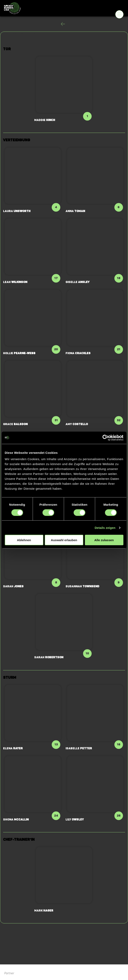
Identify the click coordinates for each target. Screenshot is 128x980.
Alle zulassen (104, 540)
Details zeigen (105, 528)
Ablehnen (24, 540)
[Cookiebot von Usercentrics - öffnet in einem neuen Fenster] (105, 438)
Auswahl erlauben (64, 540)
